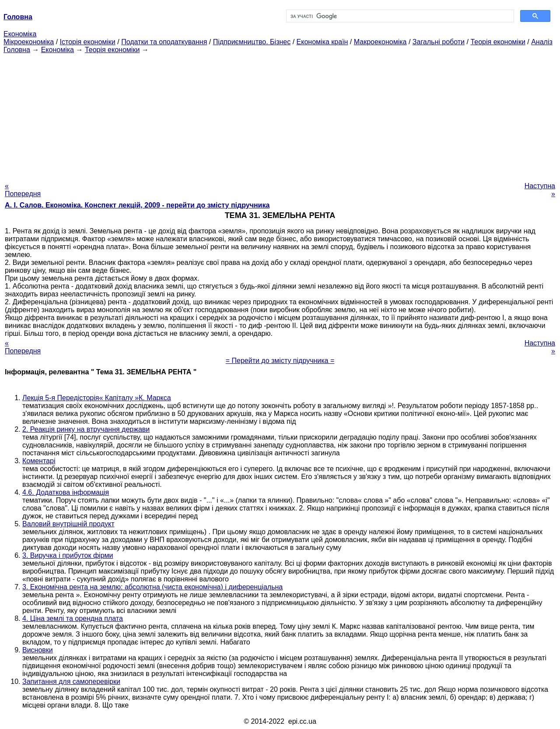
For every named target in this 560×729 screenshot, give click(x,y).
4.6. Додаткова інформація (66, 492)
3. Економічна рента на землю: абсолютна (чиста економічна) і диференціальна (152, 587)
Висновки (38, 650)
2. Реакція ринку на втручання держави (86, 429)
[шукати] (399, 16)
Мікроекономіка (29, 42)
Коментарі (39, 461)
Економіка (20, 34)
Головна (17, 50)
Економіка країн (322, 42)
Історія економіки (88, 42)
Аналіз (542, 42)
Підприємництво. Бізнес (252, 42)
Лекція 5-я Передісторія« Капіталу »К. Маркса (97, 398)
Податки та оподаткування (164, 42)
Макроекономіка (380, 42)
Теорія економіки (498, 42)
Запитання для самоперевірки (71, 681)
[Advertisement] (280, 115)
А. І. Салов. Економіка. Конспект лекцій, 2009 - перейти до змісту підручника (137, 205)
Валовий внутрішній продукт (68, 524)
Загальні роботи (439, 42)
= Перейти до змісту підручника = (280, 361)
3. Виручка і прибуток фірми (68, 555)
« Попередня (23, 190)
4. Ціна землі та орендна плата (73, 618)
